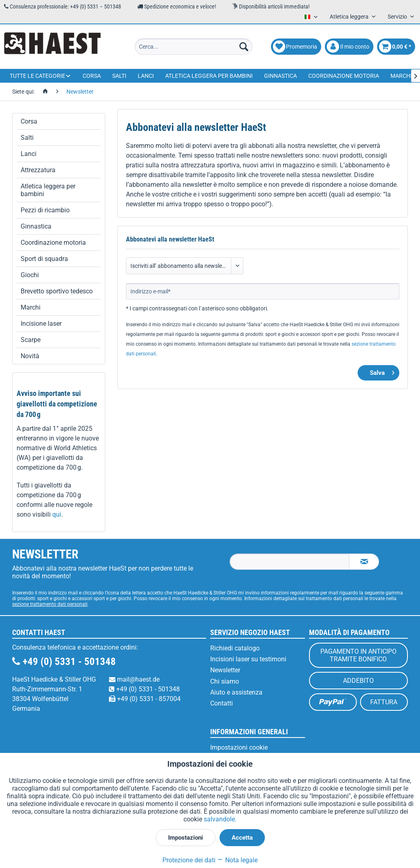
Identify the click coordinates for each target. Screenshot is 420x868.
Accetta (242, 838)
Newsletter (225, 670)
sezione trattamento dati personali (50, 604)
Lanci (29, 154)
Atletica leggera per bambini (48, 190)
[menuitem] (194, 47)
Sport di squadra (44, 259)
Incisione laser (41, 324)
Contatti (222, 703)
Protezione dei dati (189, 860)
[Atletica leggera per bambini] (209, 76)
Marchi (31, 307)
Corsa (29, 121)
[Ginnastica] (280, 76)
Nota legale (237, 860)
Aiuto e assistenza (236, 692)
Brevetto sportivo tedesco (57, 291)
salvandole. (220, 819)
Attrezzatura (38, 170)
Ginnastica (36, 226)
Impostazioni (185, 838)
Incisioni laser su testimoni (248, 659)
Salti (27, 138)
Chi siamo (225, 681)
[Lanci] (146, 76)
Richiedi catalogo (235, 648)
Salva (382, 371)
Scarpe (31, 340)
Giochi (30, 275)
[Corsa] (92, 76)
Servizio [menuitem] (398, 17)
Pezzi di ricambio (45, 210)
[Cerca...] (194, 47)
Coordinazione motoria (53, 243)
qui (57, 514)
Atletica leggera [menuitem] (350, 17)
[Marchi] (401, 76)
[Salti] (119, 76)
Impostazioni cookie (239, 747)
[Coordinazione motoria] (344, 76)
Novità (30, 356)
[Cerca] (244, 47)
